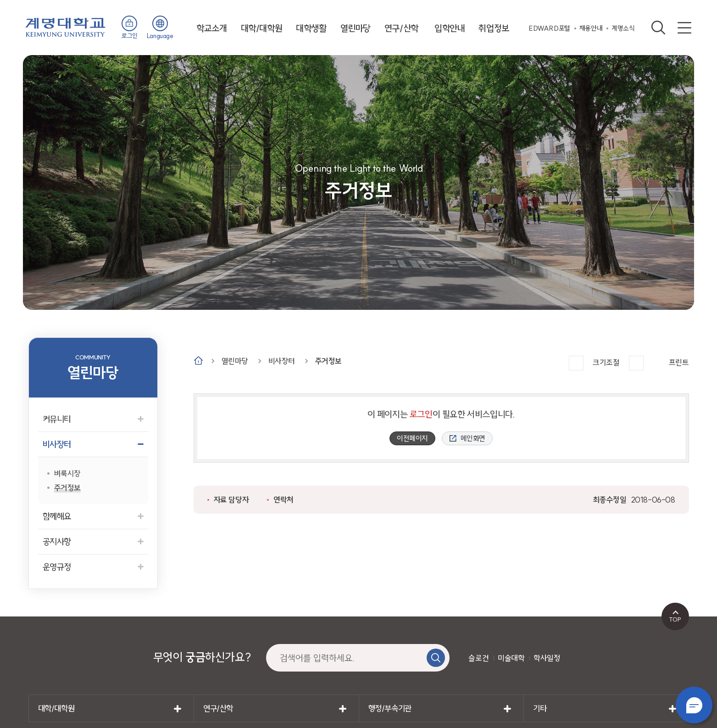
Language (160, 36)
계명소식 (623, 28)
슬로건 (478, 658)
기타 (540, 708)
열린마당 (356, 28)
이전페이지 (412, 438)
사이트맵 (684, 28)
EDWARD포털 (550, 28)
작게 (636, 363)
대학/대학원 (262, 28)
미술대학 (511, 658)
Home (198, 361)
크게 (576, 363)
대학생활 (311, 28)
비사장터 (282, 361)
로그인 (130, 36)
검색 (658, 28)
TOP (675, 619)
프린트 (679, 362)
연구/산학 (401, 28)
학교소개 (211, 28)
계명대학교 (65, 26)
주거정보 (328, 361)
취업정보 (494, 28)
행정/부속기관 (390, 708)
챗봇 (694, 705)
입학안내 (450, 28)
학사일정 (547, 658)
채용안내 (591, 28)
